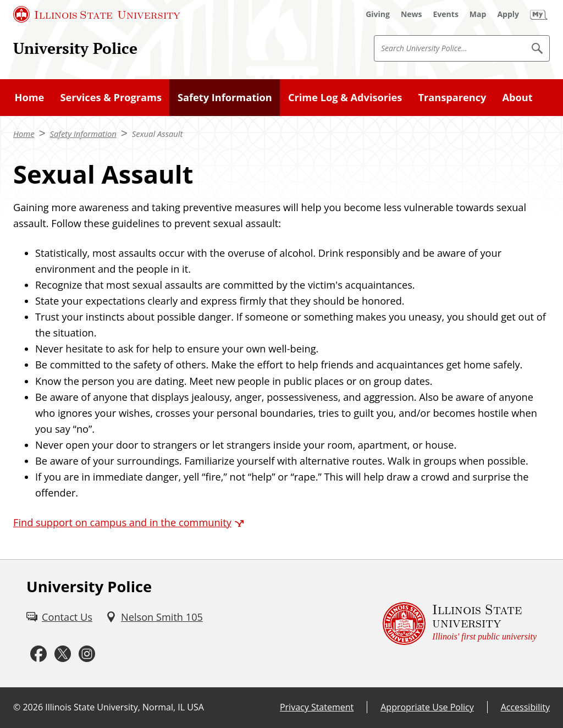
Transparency (452, 97)
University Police (75, 48)
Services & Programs (111, 97)
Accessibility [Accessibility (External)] (525, 707)
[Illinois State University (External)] (97, 14)
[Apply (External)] (508, 14)
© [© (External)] (17, 707)
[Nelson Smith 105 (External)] (154, 617)
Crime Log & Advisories (345, 97)
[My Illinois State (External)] (539, 14)
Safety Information (225, 97)
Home (30, 97)
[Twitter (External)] (63, 654)
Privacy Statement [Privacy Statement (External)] (317, 707)
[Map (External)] (478, 14)
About (518, 97)
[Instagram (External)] (87, 654)
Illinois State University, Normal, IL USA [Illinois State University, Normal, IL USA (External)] (125, 707)
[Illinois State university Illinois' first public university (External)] (460, 624)
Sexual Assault (158, 134)
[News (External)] (412, 14)
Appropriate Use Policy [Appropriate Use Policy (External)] (427, 707)
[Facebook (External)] (38, 654)
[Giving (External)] (378, 14)
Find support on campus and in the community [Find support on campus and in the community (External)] (122, 522)
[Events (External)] (446, 14)
